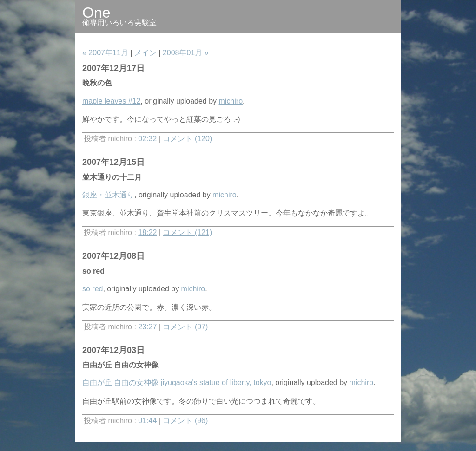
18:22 (147, 232)
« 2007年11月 (105, 53)
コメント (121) (187, 232)
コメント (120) (187, 139)
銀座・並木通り (108, 195)
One (96, 13)
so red (93, 289)
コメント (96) (185, 421)
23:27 (147, 327)
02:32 (147, 139)
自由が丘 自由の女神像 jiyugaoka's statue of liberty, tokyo (177, 382)
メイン (145, 53)
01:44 (147, 421)
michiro (231, 101)
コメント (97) (185, 327)
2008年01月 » (186, 53)
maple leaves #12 (111, 101)
